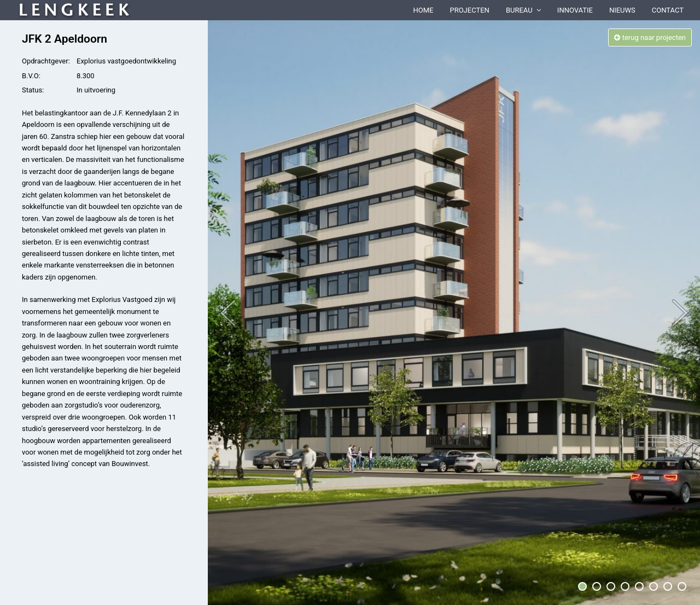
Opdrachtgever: (46, 61)
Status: (33, 90)
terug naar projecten (650, 37)
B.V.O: (31, 76)
